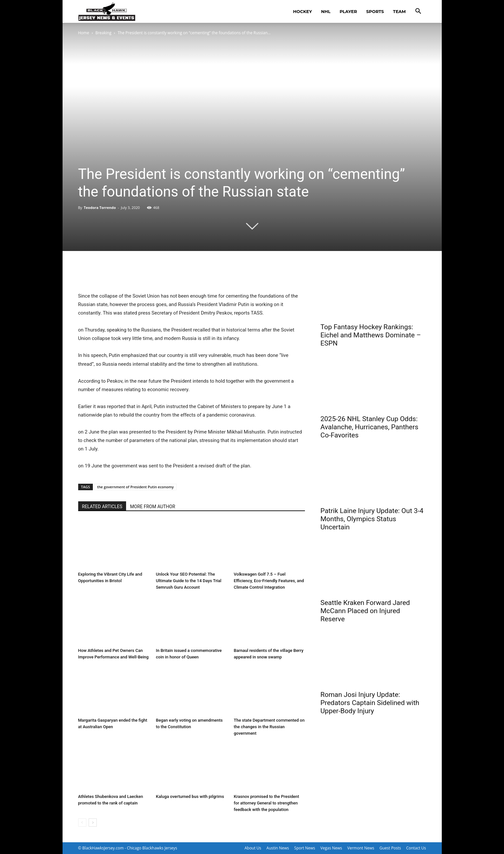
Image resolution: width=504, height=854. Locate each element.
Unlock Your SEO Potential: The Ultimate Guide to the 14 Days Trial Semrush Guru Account (189, 581)
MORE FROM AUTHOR (152, 507)
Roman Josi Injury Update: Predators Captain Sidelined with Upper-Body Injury (370, 703)
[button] (418, 12)
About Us (253, 848)
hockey (303, 11)
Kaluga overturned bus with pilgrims (190, 796)
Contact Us (416, 848)
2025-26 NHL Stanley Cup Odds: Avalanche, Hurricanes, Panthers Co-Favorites (370, 427)
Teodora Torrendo (100, 207)
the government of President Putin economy (135, 487)
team (399, 11)
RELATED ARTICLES (102, 507)
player (348, 11)
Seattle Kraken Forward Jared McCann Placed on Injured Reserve (365, 611)
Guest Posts (390, 848)
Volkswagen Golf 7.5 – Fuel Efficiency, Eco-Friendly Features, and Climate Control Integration (269, 581)
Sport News (305, 848)
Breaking (103, 33)
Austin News (278, 848)
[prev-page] (82, 823)
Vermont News (361, 848)
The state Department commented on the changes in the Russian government (269, 727)
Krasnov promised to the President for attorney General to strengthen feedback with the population (267, 803)
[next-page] (93, 823)
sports (375, 11)
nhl (326, 11)
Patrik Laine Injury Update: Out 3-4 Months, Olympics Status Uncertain (372, 519)
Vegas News (331, 848)
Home (84, 33)
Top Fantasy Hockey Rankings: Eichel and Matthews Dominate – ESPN (371, 335)
